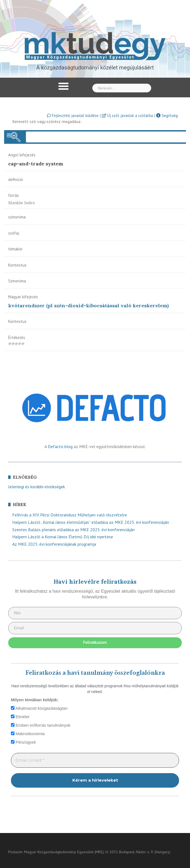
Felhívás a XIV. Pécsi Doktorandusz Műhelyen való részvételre (70, 515)
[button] (64, 86)
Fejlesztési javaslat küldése (73, 116)
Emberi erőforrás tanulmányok (41, 725)
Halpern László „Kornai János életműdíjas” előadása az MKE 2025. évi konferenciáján (91, 522)
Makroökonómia (28, 734)
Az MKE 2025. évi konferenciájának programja (54, 544)
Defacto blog (60, 446)
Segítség (167, 115)
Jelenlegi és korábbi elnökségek (37, 487)
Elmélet (20, 717)
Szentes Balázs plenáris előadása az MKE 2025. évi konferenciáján (73, 530)
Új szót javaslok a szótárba (127, 116)
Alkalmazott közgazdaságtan (39, 708)
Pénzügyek (23, 742)
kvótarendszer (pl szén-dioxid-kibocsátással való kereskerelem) (88, 306)
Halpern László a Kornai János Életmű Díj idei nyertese (63, 537)
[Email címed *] (95, 760)
